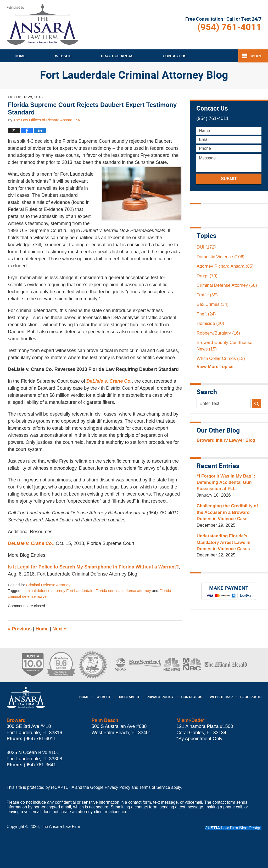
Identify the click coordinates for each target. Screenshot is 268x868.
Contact (175, 56)
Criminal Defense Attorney (48, 585)
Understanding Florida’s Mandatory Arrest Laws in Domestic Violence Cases (223, 542)
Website (63, 56)
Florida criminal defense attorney (123, 591)
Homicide (210, 323)
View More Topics (215, 367)
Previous (20, 629)
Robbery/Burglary (218, 333)
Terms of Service (155, 787)
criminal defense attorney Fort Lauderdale (58, 591)
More (257, 56)
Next (60, 629)
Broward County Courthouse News (224, 346)
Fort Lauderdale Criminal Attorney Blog (43, 24)
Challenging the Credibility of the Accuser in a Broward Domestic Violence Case (227, 512)
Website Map (221, 697)
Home (20, 56)
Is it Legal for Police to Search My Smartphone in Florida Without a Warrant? (93, 567)
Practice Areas (117, 56)
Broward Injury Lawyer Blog (226, 440)
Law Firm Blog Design (233, 828)
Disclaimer (129, 697)
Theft (206, 314)
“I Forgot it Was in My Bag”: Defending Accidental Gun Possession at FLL (226, 482)
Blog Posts (251, 697)
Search (257, 404)
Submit (229, 179)
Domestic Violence (220, 257)
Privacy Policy (160, 697)
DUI (206, 247)
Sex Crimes (213, 304)
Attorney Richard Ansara (225, 266)
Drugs (207, 276)
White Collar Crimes (221, 358)
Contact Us (192, 697)
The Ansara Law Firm (60, 827)
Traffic (207, 295)
